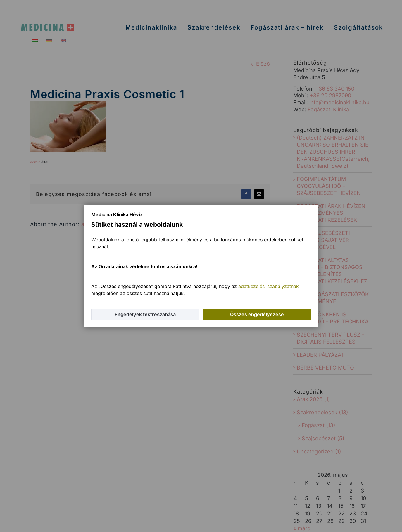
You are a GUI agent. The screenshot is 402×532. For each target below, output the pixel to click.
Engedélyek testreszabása (145, 314)
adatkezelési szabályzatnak (269, 286)
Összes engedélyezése (257, 314)
